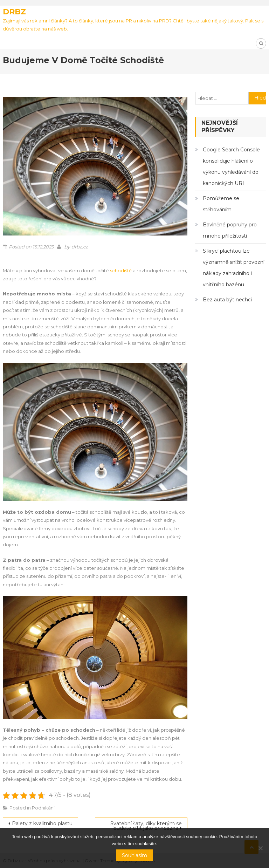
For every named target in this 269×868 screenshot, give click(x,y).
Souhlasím (134, 855)
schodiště (121, 271)
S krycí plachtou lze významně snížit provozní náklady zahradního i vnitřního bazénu (234, 268)
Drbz (14, 12)
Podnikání (43, 808)
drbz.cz (80, 247)
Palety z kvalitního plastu (42, 823)
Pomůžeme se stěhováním (221, 204)
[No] (260, 848)
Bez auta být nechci (227, 300)
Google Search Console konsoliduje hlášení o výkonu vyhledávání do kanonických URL (231, 166)
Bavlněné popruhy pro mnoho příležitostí (230, 230)
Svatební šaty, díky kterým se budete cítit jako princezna (146, 825)
